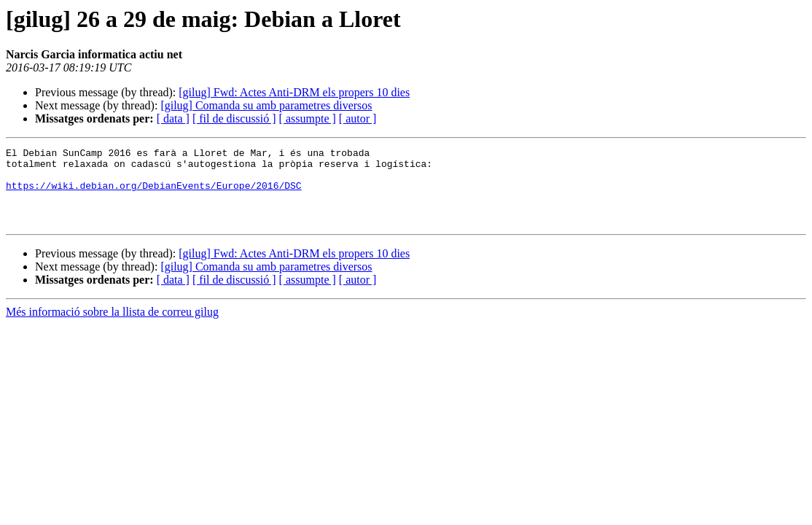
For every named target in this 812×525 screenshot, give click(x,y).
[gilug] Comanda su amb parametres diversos (266, 105)
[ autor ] (358, 118)
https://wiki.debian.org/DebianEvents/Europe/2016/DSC (154, 194)
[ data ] (173, 118)
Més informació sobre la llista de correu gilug (112, 327)
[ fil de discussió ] (234, 118)
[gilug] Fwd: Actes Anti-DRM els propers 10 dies (294, 92)
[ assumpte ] (308, 118)
